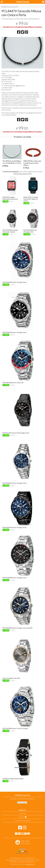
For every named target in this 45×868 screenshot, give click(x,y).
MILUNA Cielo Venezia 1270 (10, 7)
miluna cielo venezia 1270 (23, 174)
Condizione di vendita (23, 821)
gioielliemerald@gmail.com (27, 862)
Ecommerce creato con (22, 864)
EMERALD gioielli (22, 2)
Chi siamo (23, 813)
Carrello (22, 817)
